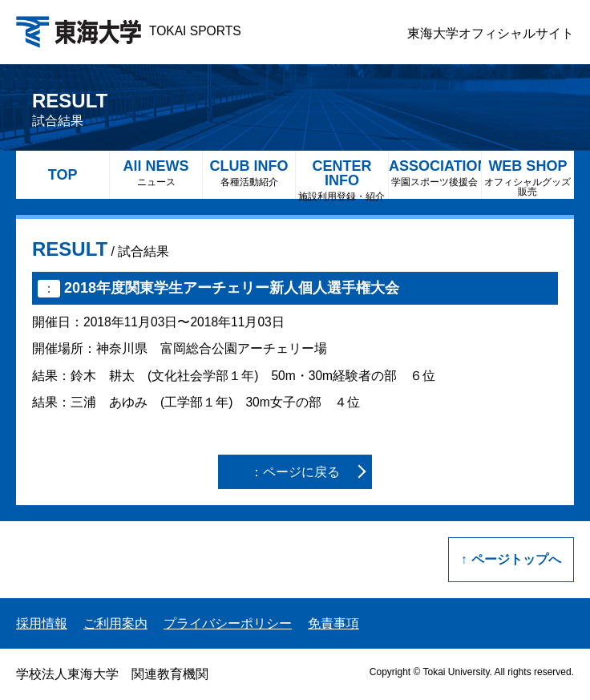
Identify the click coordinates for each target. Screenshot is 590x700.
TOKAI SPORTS (129, 31)
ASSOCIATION (435, 173)
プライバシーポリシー (228, 623)
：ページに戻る (295, 472)
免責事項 (333, 623)
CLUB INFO (249, 173)
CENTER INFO (342, 178)
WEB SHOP (528, 178)
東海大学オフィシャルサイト (491, 33)
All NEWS (156, 173)
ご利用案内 (115, 623)
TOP (63, 175)
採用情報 (42, 623)
